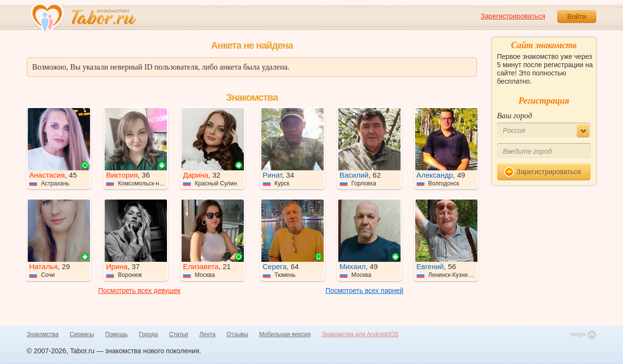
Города (148, 334)
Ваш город (514, 116)
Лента (207, 334)
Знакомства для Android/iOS (360, 334)
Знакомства (43, 334)
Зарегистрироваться (513, 16)
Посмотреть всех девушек (139, 291)
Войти (577, 17)
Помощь (116, 334)
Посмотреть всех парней (365, 291)
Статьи (179, 334)
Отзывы (238, 334)
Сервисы (82, 334)
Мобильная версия (285, 334)
